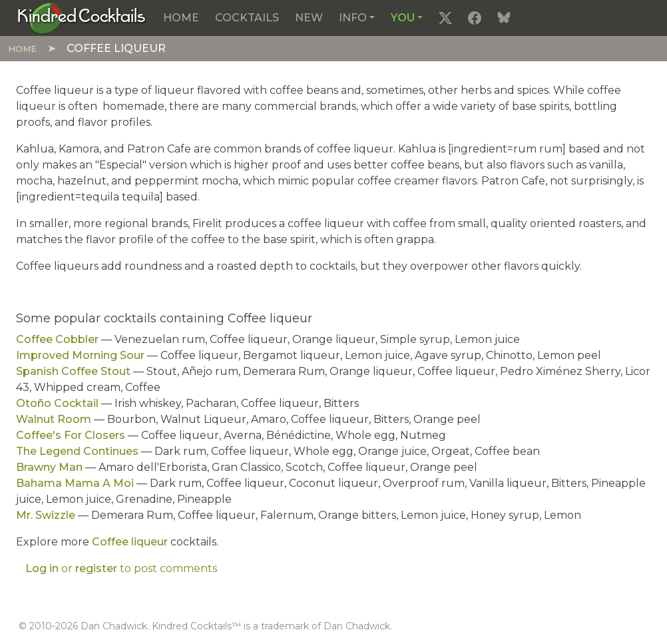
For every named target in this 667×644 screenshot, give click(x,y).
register (96, 568)
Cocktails (247, 18)
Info (353, 18)
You (403, 18)
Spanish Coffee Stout (73, 371)
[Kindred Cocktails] (82, 17)
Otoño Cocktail (57, 403)
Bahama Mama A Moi (75, 483)
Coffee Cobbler (57, 339)
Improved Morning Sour (80, 355)
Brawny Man (49, 467)
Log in (42, 568)
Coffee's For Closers (71, 435)
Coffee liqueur (130, 542)
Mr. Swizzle (46, 515)
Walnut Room (54, 419)
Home (181, 18)
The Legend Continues (77, 451)
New (309, 18)
